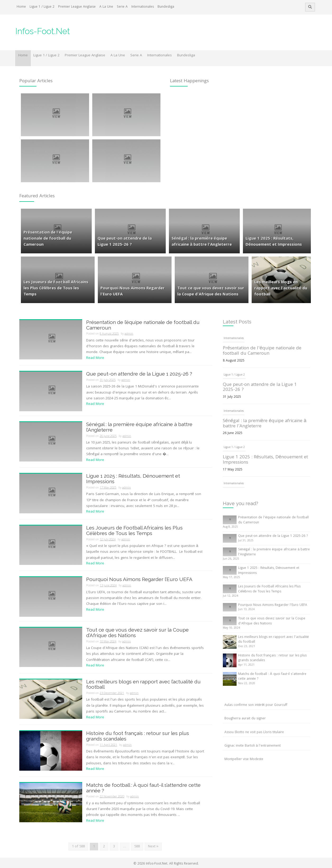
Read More (95, 358)
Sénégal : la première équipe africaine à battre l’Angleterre (139, 427)
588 (137, 847)
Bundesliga (166, 7)
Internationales (143, 7)
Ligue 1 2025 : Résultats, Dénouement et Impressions (133, 479)
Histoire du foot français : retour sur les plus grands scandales (138, 736)
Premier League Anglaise (77, 7)
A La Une (106, 7)
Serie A (122, 7)
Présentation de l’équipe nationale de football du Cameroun (143, 325)
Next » (153, 847)
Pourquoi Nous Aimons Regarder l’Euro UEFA (139, 579)
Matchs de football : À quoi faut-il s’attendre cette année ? (143, 788)
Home (21, 7)
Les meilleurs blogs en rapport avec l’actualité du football (143, 684)
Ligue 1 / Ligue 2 (42, 7)
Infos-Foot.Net (43, 31)
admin (129, 334)
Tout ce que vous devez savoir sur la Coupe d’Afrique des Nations (137, 632)
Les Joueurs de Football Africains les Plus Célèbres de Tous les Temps (134, 530)
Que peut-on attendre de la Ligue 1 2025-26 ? (139, 374)
